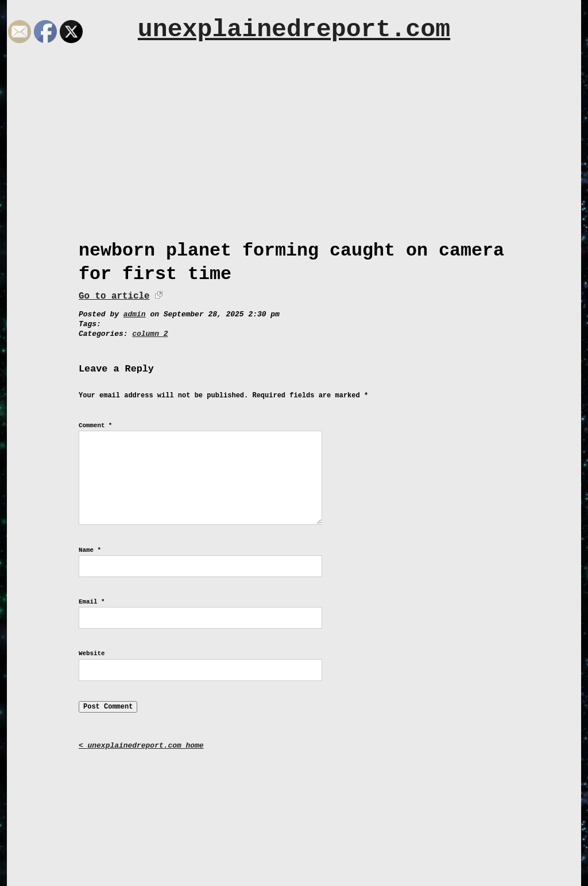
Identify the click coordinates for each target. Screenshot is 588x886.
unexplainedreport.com (294, 30)
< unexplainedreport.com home (141, 746)
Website (92, 653)
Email (92, 602)
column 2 (150, 334)
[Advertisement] (294, 136)
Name (90, 550)
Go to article (114, 296)
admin (135, 314)
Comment (95, 425)
